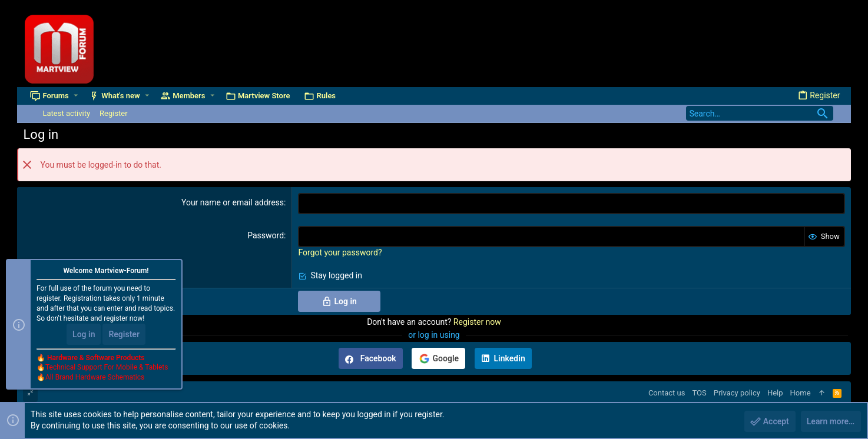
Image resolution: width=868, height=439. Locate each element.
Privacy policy (737, 393)
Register (124, 334)
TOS (699, 393)
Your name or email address (233, 202)
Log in (84, 334)
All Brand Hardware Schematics (95, 378)
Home (801, 393)
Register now (477, 322)
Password (266, 235)
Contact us (667, 393)
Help (775, 393)
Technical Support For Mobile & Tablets (107, 368)
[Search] (760, 113)
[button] (76, 96)
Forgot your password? (340, 252)
